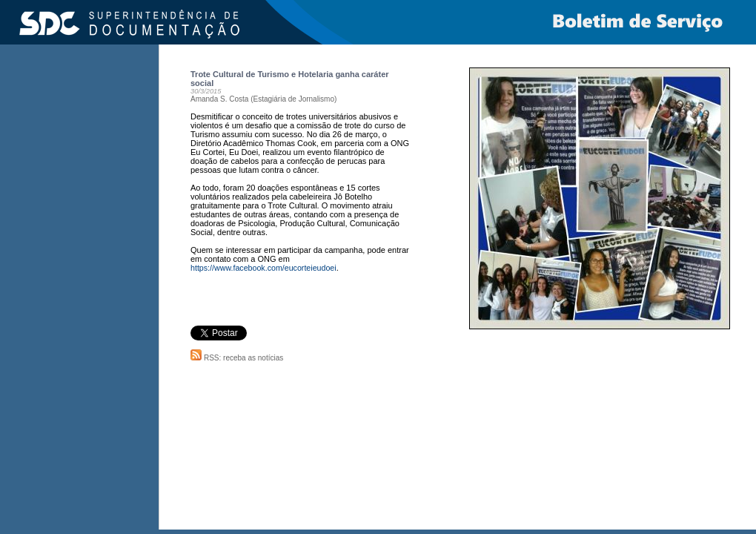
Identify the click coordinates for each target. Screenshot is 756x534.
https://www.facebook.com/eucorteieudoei (263, 268)
